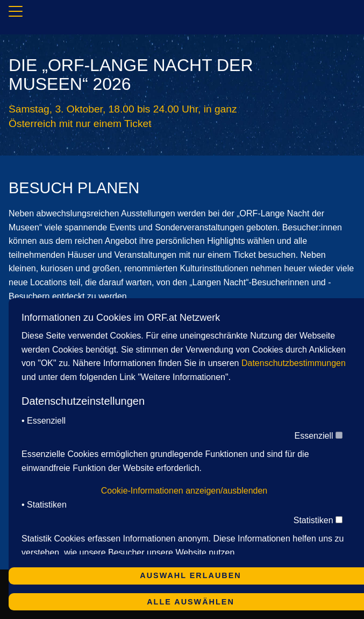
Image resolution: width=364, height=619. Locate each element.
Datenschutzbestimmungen (294, 363)
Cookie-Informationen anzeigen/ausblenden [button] (184, 491)
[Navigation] (16, 13)
